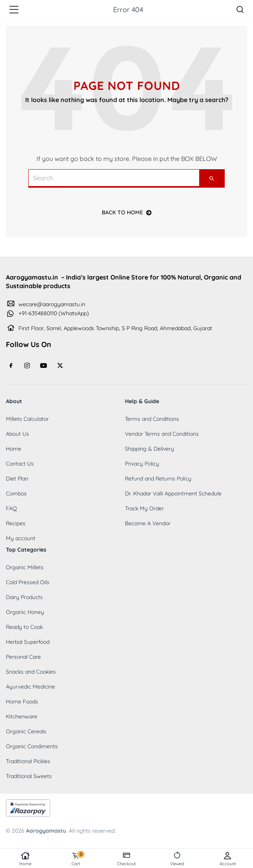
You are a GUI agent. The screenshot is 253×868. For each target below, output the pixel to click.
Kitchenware (22, 716)
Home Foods (22, 702)
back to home (127, 212)
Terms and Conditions (152, 419)
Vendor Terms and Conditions (162, 434)
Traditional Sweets (29, 776)
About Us (17, 434)
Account (228, 859)
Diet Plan (17, 479)
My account (21, 538)
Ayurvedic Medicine (30, 687)
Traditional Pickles (28, 761)
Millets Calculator (27, 419)
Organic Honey (25, 612)
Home (25, 859)
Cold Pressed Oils (28, 582)
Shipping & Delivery (149, 449)
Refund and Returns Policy (158, 479)
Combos (16, 493)
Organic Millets (25, 567)
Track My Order (144, 508)
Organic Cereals (26, 731)
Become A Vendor (148, 523)
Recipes (16, 523)
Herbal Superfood (28, 642)
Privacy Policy (142, 464)
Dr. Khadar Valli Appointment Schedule (173, 493)
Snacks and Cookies (31, 672)
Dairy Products (24, 597)
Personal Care (23, 657)
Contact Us (20, 464)
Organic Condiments (32, 746)
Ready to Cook (24, 627)
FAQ (11, 508)
